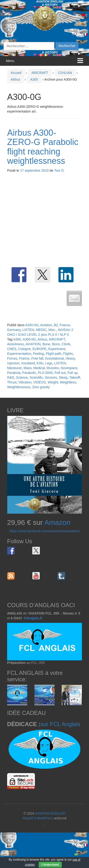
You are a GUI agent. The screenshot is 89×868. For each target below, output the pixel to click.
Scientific (36, 377)
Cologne (24, 349)
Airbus (15, 79)
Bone (46, 344)
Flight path (54, 354)
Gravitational (54, 358)
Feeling (38, 354)
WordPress (45, 818)
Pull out (60, 373)
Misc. (52, 330)
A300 (34, 79)
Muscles (53, 368)
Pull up (73, 373)
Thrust (12, 382)
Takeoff (75, 377)
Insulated (28, 363)
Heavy (70, 358)
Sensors (51, 377)
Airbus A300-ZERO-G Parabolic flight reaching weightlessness (43, 147)
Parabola (14, 373)
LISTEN (28, 330)
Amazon (57, 522)
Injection (13, 363)
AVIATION (33, 344)
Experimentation (19, 354)
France (65, 325)
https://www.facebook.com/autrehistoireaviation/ (45, 531)
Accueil (16, 73)
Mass (27, 368)
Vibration (25, 382)
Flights (68, 354)
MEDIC (41, 330)
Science (22, 377)
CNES (12, 349)
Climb (66, 344)
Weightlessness (19, 387)
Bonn (56, 344)
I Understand (50, 865)
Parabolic (29, 373)
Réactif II (29, 818)
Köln (40, 363)
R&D (11, 377)
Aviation (46, 325)
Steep (63, 377)
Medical (39, 368)
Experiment (57, 349)
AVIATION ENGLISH (50, 813)
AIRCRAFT (40, 73)
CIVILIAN (65, 73)
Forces (12, 358)
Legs (49, 363)
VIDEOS (40, 382)
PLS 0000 (45, 373)
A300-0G (32, 325)
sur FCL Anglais (60, 724)
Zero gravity (41, 387)
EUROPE (40, 349)
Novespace (69, 368)
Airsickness (16, 344)
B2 (56, 325)
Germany (14, 330)
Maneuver (14, 368)
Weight (53, 382)
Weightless (68, 382)
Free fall (37, 358)
